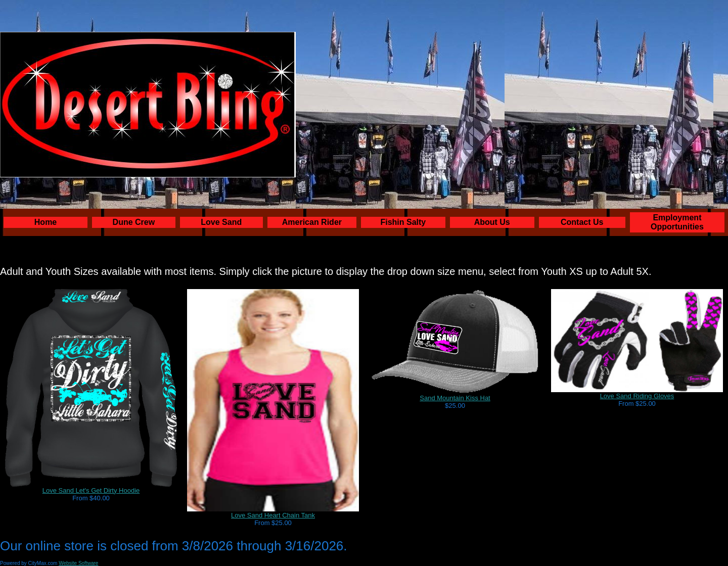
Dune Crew (134, 222)
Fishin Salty (403, 222)
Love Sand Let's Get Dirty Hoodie (91, 490)
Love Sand (221, 222)
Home (45, 222)
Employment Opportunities (677, 222)
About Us (492, 222)
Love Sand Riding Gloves (637, 396)
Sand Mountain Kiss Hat (455, 398)
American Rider (312, 222)
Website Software (78, 563)
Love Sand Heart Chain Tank (273, 515)
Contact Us (582, 222)
